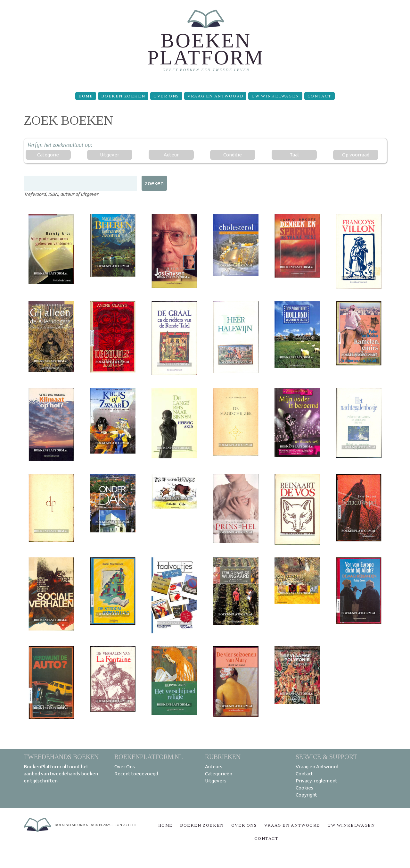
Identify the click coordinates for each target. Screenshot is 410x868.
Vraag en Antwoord (215, 96)
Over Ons (166, 96)
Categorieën (219, 774)
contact (122, 825)
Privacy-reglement (316, 781)
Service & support (326, 757)
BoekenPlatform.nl (149, 757)
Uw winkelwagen (275, 96)
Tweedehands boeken (61, 757)
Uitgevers (216, 781)
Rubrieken (223, 757)
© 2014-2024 (101, 825)
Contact (320, 96)
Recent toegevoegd (136, 774)
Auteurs (214, 767)
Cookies (304, 788)
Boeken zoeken (123, 96)
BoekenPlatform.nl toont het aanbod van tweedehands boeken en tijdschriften (61, 774)
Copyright (306, 795)
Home (86, 96)
